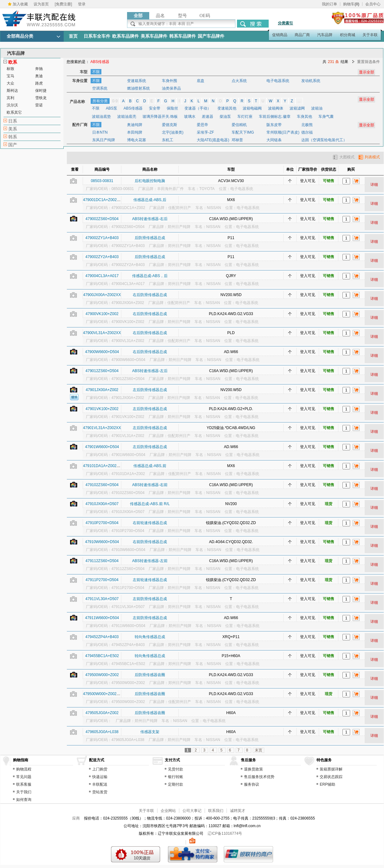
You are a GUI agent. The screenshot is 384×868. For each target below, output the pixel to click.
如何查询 (24, 800)
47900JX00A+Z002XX (102, 295)
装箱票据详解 (331, 769)
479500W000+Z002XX (102, 694)
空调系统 (100, 88)
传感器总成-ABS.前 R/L (150, 504)
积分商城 (348, 35)
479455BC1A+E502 (102, 656)
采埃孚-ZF (205, 132)
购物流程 (24, 769)
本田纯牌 (135, 132)
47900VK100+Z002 (102, 314)
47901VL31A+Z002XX (102, 428)
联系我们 (216, 811)
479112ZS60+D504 (102, 561)
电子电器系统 (278, 81)
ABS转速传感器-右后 (150, 219)
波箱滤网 (297, 108)
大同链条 (274, 140)
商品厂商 (302, 35)
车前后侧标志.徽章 (275, 117)
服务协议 (252, 784)
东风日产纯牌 (104, 140)
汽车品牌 (325, 35)
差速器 (208, 117)
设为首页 (41, 4)
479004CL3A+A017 (102, 276)
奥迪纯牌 (135, 125)
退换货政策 (253, 769)
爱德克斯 (170, 125)
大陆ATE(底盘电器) (213, 140)
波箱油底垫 (101, 117)
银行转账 (176, 777)
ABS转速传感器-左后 (150, 371)
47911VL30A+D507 (102, 599)
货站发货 (100, 792)
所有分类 (100, 101)
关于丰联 (370, 35)
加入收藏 (20, 4)
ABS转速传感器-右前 (150, 485)
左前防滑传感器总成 (150, 599)
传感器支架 (150, 732)
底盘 (201, 81)
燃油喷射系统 (138, 88)
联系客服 (24, 784)
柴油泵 (225, 117)
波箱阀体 (276, 108)
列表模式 (369, 157)
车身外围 (170, 81)
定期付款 (176, 784)
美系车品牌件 (154, 36)
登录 (82, 4)
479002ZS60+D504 (102, 219)
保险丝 (172, 108)
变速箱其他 (227, 108)
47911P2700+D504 (102, 580)
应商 (76, 818)
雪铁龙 (41, 98)
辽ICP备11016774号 (225, 833)
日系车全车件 (97, 36)
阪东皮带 (274, 125)
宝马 (10, 76)
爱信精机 (239, 125)
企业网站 (168, 811)
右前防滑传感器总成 (150, 542)
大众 (10, 83)
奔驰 (39, 69)
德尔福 (307, 132)
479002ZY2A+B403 (102, 257)
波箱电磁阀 (252, 108)
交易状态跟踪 (331, 777)
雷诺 (39, 105)
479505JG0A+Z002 (102, 713)
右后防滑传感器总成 (150, 295)
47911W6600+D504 (102, 618)
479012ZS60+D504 (102, 371)
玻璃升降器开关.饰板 (160, 117)
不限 (96, 72)
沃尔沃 (12, 105)
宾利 (10, 98)
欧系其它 (14, 112)
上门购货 (100, 769)
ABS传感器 (133, 108)
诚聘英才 (238, 811)
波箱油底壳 (127, 117)
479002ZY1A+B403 (102, 238)
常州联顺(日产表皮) (283, 132)
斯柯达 (12, 91)
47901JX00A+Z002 (102, 390)
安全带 (155, 108)
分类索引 (285, 23)
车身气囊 (326, 117)
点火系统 (239, 81)
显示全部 (367, 99)
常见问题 (24, 777)
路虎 (39, 83)
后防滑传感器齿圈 (150, 675)
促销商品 (280, 35)
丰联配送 (100, 784)
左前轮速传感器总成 (150, 580)
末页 (259, 750)
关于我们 (24, 792)
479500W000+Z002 (102, 675)
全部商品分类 (20, 36)
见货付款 (176, 769)
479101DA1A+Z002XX (102, 466)
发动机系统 (311, 81)
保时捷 (41, 91)
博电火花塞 (137, 140)
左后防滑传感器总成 (150, 390)
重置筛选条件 (368, 62)
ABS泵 (112, 108)
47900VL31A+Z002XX (102, 333)
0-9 (115, 101)
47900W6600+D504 (102, 352)
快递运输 (100, 777)
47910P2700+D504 (102, 523)
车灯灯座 (245, 117)
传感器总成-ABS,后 (150, 200)
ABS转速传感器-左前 (150, 561)
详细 (374, 185)
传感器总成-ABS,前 (150, 466)
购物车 (351, 4)
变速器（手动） (198, 108)
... (299, 101)
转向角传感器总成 (150, 637)
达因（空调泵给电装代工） (324, 140)
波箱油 (317, 108)
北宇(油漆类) (173, 132)
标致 (10, 69)
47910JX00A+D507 (102, 504)
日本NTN (100, 132)
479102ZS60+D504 (102, 485)
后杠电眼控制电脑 (150, 181)
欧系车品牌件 (125, 36)
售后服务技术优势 (259, 777)
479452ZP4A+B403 (102, 637)
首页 (73, 36)
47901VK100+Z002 (102, 409)
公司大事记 (192, 811)
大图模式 (344, 157)
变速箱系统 (137, 81)
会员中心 (373, 4)
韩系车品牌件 (182, 36)
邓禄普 (237, 140)
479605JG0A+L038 (102, 732)
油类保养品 (171, 88)
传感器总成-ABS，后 (150, 276)
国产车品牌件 (211, 36)
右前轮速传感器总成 (150, 523)
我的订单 (330, 4)
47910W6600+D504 (102, 542)
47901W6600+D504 (102, 447)
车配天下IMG (243, 132)
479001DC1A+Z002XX (102, 200)
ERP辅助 (327, 784)
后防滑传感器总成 (150, 238)
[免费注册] (64, 4)
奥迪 (39, 76)
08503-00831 (102, 181)
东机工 (168, 140)
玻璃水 (190, 117)
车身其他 (304, 117)
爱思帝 (202, 125)
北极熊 (307, 125)
